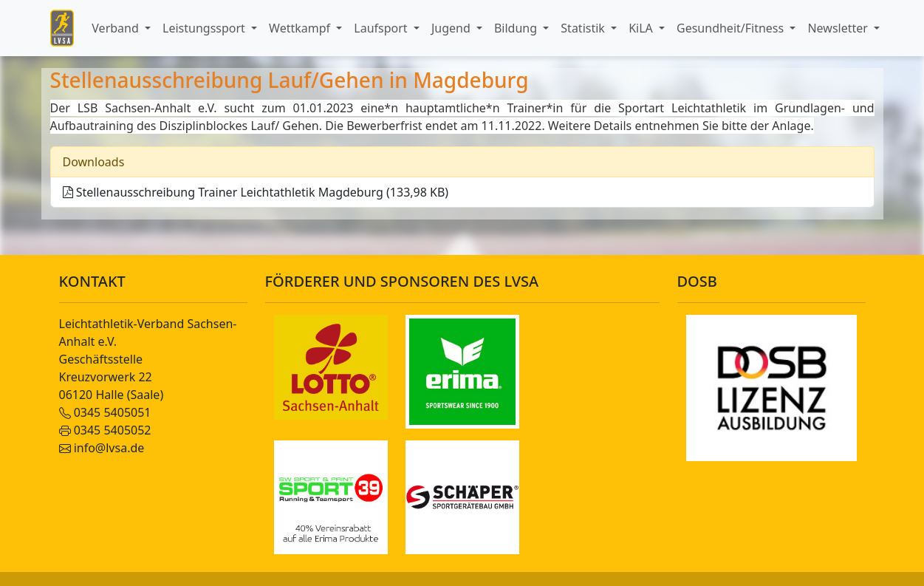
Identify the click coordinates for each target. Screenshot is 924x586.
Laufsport (382, 28)
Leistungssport (205, 28)
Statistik (584, 28)
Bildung (517, 28)
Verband (117, 28)
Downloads (94, 162)
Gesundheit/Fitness (732, 28)
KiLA (642, 28)
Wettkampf (301, 28)
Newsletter (839, 28)
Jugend (452, 28)
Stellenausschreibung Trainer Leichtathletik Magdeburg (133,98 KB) (256, 192)
